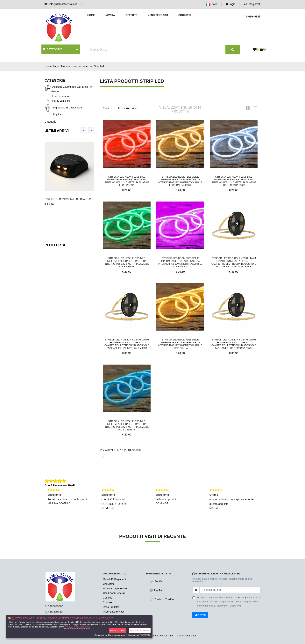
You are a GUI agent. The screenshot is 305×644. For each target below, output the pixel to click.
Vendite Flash (158, 15)
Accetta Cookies (117, 630)
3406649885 (56, 606)
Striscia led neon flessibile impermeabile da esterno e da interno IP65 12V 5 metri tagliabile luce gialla (180, 344)
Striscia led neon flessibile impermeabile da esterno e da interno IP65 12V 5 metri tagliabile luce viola (180, 262)
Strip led (99, 66)
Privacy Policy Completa (77, 627)
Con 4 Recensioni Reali (60, 485)
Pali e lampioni (61, 101)
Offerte (131, 15)
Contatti (185, 15)
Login (231, 4)
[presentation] (83, 130)
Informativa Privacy (114, 612)
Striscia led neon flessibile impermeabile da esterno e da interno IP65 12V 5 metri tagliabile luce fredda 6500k (234, 181)
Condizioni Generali (114, 593)
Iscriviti (200, 615)
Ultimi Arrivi (57, 131)
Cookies (107, 598)
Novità (110, 15)
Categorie (50, 122)
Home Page (52, 66)
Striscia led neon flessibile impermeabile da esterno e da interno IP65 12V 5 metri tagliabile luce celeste (127, 425)
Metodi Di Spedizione (115, 589)
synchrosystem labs (162, 636)
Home (91, 15)
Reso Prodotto (111, 607)
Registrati (252, 4)
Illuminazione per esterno (76, 66)
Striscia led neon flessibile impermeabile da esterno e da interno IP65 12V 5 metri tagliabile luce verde (127, 262)
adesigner (191, 636)
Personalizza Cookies (140, 630)
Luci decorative (61, 96)
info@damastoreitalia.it (63, 4)
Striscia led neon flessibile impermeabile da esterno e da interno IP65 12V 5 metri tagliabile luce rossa (127, 181)
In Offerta (55, 245)
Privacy (242, 598)
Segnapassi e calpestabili (67, 108)
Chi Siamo (109, 584)
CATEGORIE (53, 49)
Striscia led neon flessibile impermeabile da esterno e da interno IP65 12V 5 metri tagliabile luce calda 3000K (180, 181)
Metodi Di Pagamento (115, 579)
